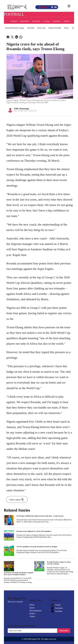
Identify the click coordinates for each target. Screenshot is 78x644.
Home (32, 605)
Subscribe (64, 631)
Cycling (47, 21)
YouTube (57, 611)
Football (14, 21)
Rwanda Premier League (15, 28)
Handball (57, 21)
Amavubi (31, 28)
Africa (66, 28)
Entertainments (36, 611)
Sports (32, 608)
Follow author (17, 500)
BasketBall (25, 21)
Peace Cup (41, 28)
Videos (32, 616)
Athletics (67, 21)
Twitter (56, 605)
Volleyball (36, 21)
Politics (32, 614)
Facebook (57, 608)
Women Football (55, 28)
